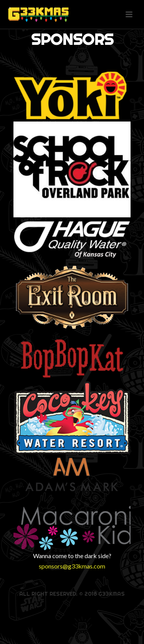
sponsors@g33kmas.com (72, 566)
